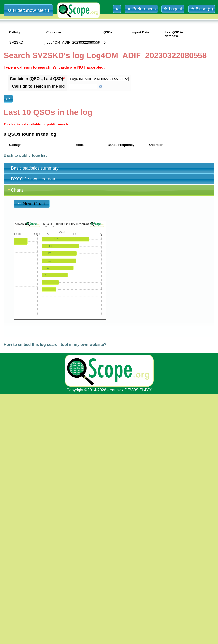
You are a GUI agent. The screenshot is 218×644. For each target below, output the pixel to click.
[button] (117, 9)
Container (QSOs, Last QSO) (37, 79)
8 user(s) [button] (202, 9)
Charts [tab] (15, 190)
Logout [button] (173, 9)
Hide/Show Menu (28, 10)
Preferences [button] (141, 9)
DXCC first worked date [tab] (32, 179)
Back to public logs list (25, 155)
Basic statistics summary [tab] (33, 168)
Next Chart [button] (32, 204)
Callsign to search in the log (38, 86)
